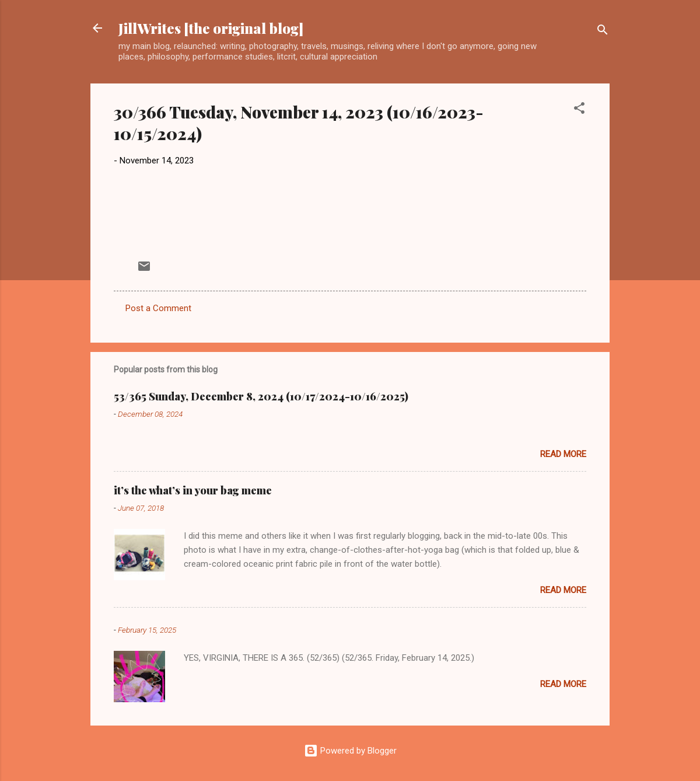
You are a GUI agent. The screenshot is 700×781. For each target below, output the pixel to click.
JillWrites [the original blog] (211, 28)
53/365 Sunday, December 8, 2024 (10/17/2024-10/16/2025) (261, 396)
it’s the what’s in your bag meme (193, 490)
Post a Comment (158, 308)
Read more (563, 454)
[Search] (603, 32)
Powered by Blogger (350, 751)
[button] (579, 110)
